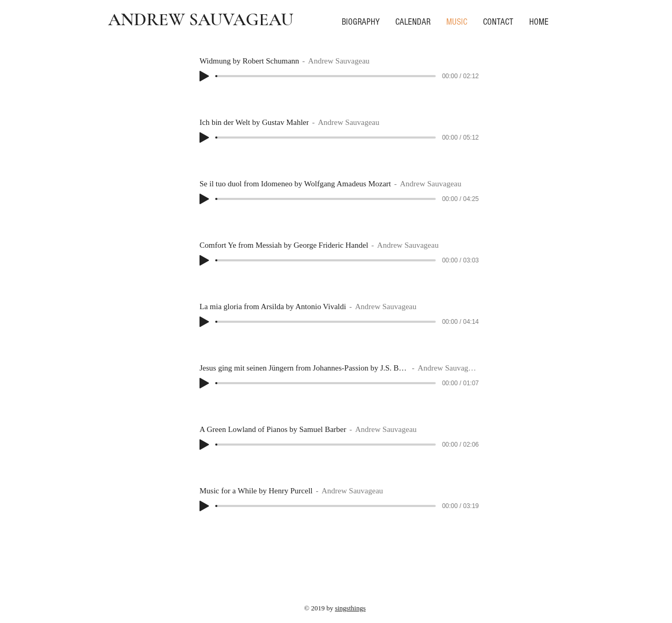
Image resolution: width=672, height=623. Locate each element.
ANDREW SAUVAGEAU (201, 20)
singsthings (350, 608)
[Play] (204, 76)
